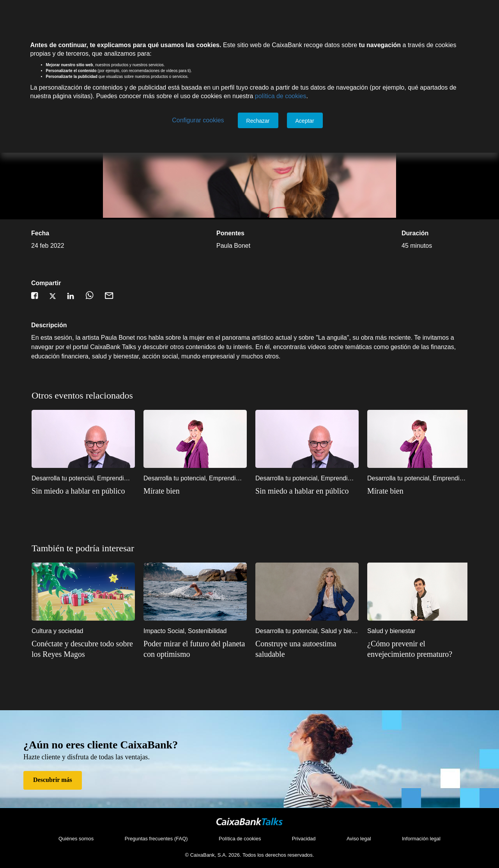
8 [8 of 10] (438, 552)
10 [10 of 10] (462, 552)
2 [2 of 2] (462, 399)
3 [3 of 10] (380, 552)
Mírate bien (162, 491)
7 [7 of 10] (426, 552)
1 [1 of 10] (356, 552)
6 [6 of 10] (415, 552)
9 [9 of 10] (450, 552)
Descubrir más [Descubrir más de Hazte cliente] (53, 780)
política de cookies (281, 96)
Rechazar (258, 121)
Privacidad (304, 839)
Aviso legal (359, 839)
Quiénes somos (76, 839)
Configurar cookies (198, 120)
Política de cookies (240, 839)
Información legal (421, 839)
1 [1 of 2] (450, 399)
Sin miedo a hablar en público (78, 491)
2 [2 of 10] (368, 552)
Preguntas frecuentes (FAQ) (156, 839)
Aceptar (305, 121)
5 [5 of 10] (403, 552)
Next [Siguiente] (469, 462)
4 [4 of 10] (391, 552)
